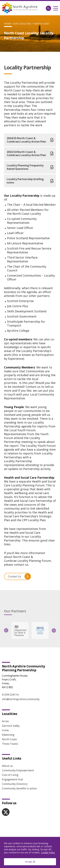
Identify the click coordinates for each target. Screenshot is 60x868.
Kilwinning (8, 735)
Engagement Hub (12, 779)
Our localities (22, 24)
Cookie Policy (48, 852)
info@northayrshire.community (21, 699)
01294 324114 (10, 695)
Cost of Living (10, 775)
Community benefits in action (19, 788)
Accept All (30, 862)
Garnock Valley (11, 726)
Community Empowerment (18, 770)
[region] (30, 852)
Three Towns (10, 744)
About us (7, 766)
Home (7, 24)
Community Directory (15, 784)
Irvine (5, 730)
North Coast (42, 24)
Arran (5, 721)
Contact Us (19, 578)
